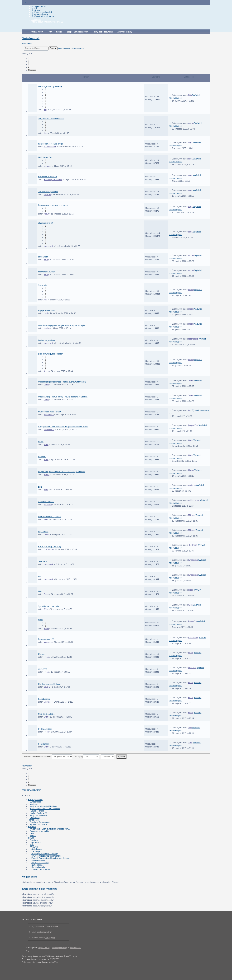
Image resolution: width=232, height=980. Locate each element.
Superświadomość (46, 639)
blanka (46, 475)
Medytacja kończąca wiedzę (50, 86)
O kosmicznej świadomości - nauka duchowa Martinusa (62, 382)
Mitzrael (192, 515)
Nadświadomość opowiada (50, 517)
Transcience (33, 820)
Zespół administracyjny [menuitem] (43, 16)
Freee (46, 594)
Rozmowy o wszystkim (40, 831)
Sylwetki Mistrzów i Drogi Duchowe (45, 809)
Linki (32, 833)
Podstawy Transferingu (40, 822)
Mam (40, 591)
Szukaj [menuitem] (36, 10)
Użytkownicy (35, 842)
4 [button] (29, 67)
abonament (43, 257)
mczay (191, 123)
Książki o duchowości (39, 815)
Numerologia (37, 865)
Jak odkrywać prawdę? (48, 192)
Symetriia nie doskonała (48, 606)
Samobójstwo (44, 699)
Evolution (48, 504)
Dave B (47, 687)
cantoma (192, 485)
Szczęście (43, 285)
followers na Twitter (46, 272)
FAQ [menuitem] (35, 8)
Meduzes (48, 642)
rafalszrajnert (194, 500)
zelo (190, 728)
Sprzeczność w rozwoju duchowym (53, 205)
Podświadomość (45, 729)
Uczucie (42, 654)
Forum (31, 838)
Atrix (45, 300)
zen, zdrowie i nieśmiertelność (51, 119)
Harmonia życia (38, 867)
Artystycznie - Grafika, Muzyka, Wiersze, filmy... (50, 829)
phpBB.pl (54, 962)
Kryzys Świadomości (47, 310)
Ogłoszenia (35, 818)
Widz (46, 609)
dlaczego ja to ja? (46, 223)
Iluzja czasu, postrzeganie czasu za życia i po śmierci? (62, 472)
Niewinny (48, 166)
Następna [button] (32, 70)
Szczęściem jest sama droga (51, 144)
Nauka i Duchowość (38, 813)
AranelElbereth (50, 147)
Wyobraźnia (43, 532)
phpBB (44, 956)
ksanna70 (192, 621)
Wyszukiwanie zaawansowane (71, 48)
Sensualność (44, 744)
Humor (33, 836)
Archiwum (34, 847)
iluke (46, 133)
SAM (46, 490)
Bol (40, 576)
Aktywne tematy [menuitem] (40, 14)
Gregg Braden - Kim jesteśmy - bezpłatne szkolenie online (63, 427)
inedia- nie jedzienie (47, 340)
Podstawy (34, 840)
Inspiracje (34, 804)
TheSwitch (48, 549)
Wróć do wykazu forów (31, 790)
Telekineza (43, 561)
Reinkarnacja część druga (49, 684)
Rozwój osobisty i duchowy (50, 546)
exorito (47, 328)
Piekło (41, 442)
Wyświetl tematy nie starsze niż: (48, 757)
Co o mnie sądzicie (46, 714)
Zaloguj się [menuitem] (36, 20)
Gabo (46, 445)
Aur (190, 410)
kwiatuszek (48, 246)
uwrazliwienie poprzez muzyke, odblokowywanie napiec (62, 325)
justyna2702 (49, 430)
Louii (46, 313)
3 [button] (29, 64)
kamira (47, 534)
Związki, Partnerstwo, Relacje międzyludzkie (50, 858)
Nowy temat (27, 43)
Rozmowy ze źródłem (47, 177)
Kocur (46, 214)
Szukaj (53, 48)
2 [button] (29, 61)
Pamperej (42, 457)
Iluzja (40, 620)
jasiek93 (47, 195)
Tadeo (46, 385)
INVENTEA (54, 959)
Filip (45, 110)
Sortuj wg (87, 757)
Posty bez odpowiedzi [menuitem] (42, 12)
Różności (32, 827)
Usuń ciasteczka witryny (42, 932)
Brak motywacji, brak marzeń (51, 354)
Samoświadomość (46, 502)
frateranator (49, 415)
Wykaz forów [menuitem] (38, 6)
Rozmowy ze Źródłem (53, 180)
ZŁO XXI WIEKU (45, 157)
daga (190, 142)
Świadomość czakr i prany (49, 412)
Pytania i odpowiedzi (39, 824)
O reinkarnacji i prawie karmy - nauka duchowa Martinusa (63, 397)
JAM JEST (43, 669)
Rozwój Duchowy (36, 800)
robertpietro (193, 339)
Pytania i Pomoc (37, 811)
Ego (40, 487)
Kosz (32, 845)
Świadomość (31, 38)
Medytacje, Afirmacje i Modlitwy (43, 806)
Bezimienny (193, 638)
